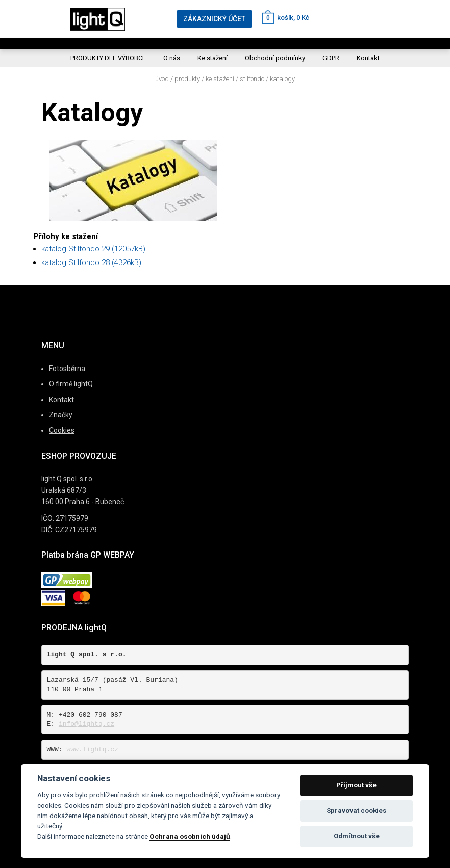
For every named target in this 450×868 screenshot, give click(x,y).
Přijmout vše (356, 785)
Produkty (187, 79)
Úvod (162, 79)
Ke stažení (212, 58)
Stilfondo (252, 79)
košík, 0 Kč (286, 18)
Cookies (62, 430)
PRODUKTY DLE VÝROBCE (108, 58)
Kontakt (368, 58)
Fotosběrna (67, 369)
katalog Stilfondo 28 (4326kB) (91, 262)
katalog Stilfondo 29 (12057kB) (93, 249)
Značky (61, 415)
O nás (172, 58)
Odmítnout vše (357, 836)
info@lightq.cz (86, 724)
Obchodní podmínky (275, 58)
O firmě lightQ (71, 384)
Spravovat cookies (356, 811)
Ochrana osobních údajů (190, 836)
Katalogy (282, 79)
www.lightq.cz (91, 749)
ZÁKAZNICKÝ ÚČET (214, 19)
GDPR (331, 58)
